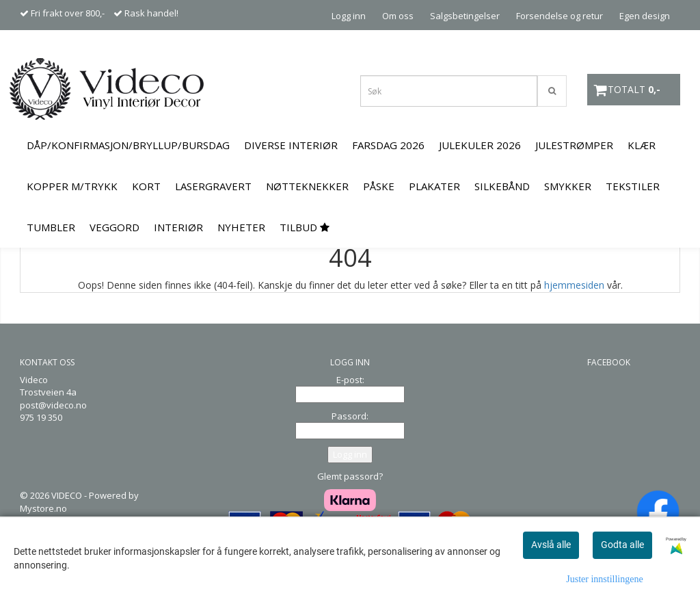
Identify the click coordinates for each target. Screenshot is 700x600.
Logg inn (349, 16)
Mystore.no (43, 508)
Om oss (398, 16)
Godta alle (622, 545)
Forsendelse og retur (560, 16)
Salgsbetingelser (465, 16)
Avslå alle (551, 545)
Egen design (645, 16)
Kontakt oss (645, 45)
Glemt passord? (350, 476)
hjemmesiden (574, 285)
